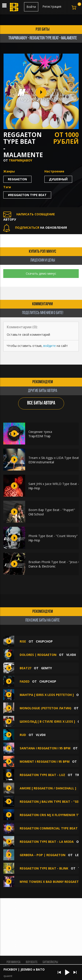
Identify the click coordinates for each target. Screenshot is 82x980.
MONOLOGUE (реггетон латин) (45, 708)
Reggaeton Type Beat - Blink (44, 868)
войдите (50, 346)
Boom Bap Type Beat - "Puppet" (52, 510)
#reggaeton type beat (27, 195)
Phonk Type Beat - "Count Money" (53, 536)
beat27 (25, 668)
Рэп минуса (14, 962)
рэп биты (43, 30)
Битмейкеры (50, 962)
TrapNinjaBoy (20, 160)
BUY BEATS (32, 962)
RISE (23, 641)
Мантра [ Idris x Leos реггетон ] (47, 695)
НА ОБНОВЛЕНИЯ (35, 227)
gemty (46, 668)
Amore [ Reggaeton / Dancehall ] (48, 788)
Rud (23, 735)
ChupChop (44, 641)
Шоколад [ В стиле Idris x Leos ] (47, 721)
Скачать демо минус (41, 273)
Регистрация (52, 6)
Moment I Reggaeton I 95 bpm (45, 761)
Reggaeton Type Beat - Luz (42, 775)
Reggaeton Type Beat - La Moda (47, 842)
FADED (25, 681)
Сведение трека (40, 432)
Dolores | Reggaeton (38, 655)
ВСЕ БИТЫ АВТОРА (41, 403)
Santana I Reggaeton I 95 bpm (45, 748)
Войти (31, 7)
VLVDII (71, 655)
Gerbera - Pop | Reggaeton (43, 855)
